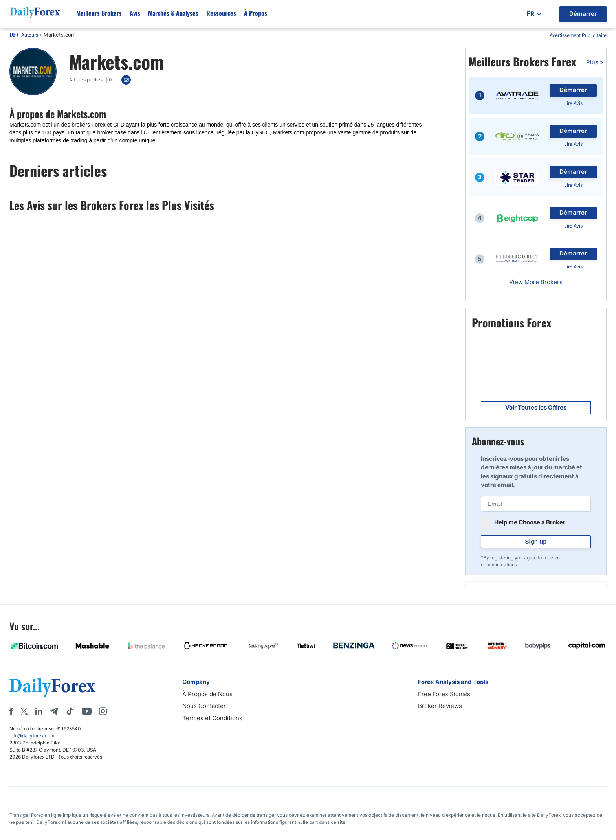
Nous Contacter (204, 706)
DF (13, 35)
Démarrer (573, 90)
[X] (24, 711)
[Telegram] (54, 711)
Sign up (536, 541)
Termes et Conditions (212, 718)
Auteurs (30, 35)
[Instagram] (103, 711)
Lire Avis (573, 103)
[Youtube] (87, 711)
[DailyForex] (53, 687)
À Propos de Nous (207, 694)
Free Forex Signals (444, 694)
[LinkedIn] (38, 711)
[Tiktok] (70, 711)
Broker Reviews (440, 706)
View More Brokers (536, 282)
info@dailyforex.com (32, 736)
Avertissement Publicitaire (578, 35)
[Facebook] (11, 711)
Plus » (595, 62)
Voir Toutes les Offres (536, 407)
